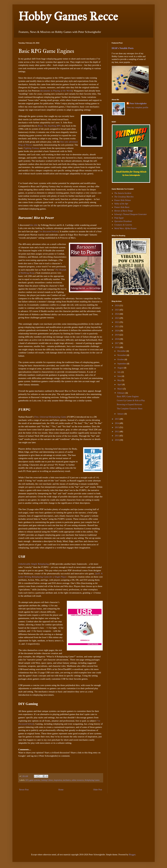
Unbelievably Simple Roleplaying (34, 564)
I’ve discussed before (48, 231)
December (122, 351)
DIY (27, 780)
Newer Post (24, 790)
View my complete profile (137, 108)
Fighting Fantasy (31, 148)
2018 (117, 339)
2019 (117, 335)
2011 (117, 436)
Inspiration (58, 780)
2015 (117, 419)
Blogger (132, 855)
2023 (117, 318)
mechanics (67, 780)
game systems (35, 780)
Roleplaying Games (92, 780)
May (120, 380)
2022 (117, 322)
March (120, 389)
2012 (117, 432)
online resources (78, 780)
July (119, 372)
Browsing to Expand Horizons (129, 404)
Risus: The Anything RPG (49, 126)
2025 (117, 310)
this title (34, 225)
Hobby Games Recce (68, 16)
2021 (117, 326)
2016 (117, 347)
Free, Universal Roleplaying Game (50, 417)
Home (61, 790)
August (121, 368)
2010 (117, 440)
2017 (117, 343)
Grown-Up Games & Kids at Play (131, 400)
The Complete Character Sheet (130, 409)
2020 (117, 331)
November (122, 355)
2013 (117, 427)
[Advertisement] (121, 464)
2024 (117, 314)
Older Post (98, 790)
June (120, 376)
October (121, 359)
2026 (117, 305)
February (121, 393)
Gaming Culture (47, 780)
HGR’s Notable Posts (123, 48)
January (121, 414)
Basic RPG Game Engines (128, 396)
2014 (117, 423)
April (120, 385)
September (122, 364)
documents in (56, 91)
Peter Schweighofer (138, 104)
